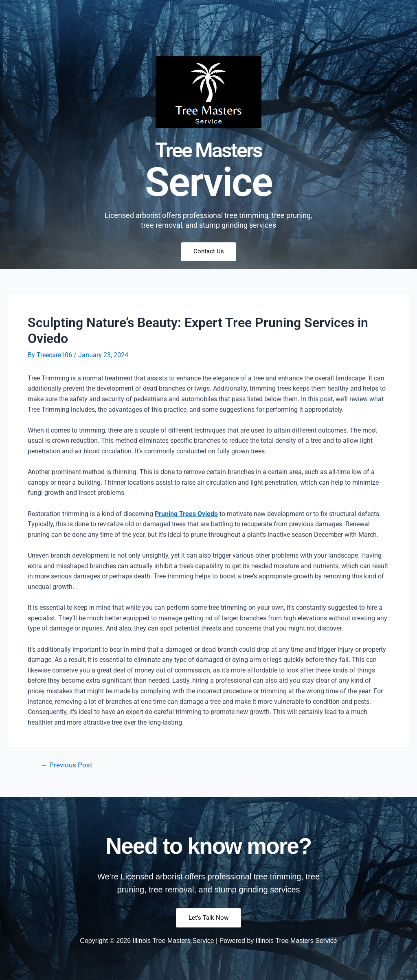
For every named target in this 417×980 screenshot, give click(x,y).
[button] (208, 40)
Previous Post (67, 766)
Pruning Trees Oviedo (186, 514)
